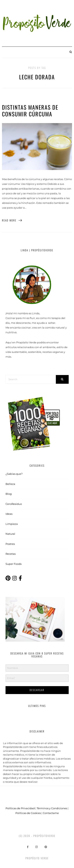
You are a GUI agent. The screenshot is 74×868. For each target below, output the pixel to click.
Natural (10, 534)
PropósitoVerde (44, 836)
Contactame (51, 813)
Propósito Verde (37, 858)
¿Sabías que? (14, 474)
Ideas (9, 514)
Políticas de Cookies (28, 813)
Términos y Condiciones (52, 808)
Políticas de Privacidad (20, 808)
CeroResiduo (14, 504)
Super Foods (14, 564)
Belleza (10, 484)
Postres (10, 544)
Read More (12, 220)
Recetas (11, 554)
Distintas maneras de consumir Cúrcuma (30, 111)
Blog (9, 494)
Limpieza (12, 524)
